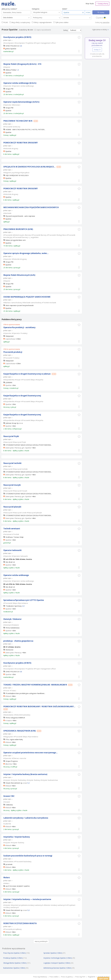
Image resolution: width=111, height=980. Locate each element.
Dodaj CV (97, 50)
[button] (79, 37)
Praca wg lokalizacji (40, 977)
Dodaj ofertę (102, 4)
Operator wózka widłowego (16, 575)
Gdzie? (65, 9)
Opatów (8, 385)
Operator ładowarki (12, 550)
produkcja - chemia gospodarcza (18, 641)
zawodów (106, 22)
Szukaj (102, 12)
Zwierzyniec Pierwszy (13, 653)
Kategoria (36, 9)
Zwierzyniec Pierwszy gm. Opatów (18, 448)
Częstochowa (10, 339)
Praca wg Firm (80, 977)
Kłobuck (8, 696)
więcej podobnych (41, 941)
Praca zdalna (54, 977)
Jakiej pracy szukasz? (9, 9)
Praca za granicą (67, 977)
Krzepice (9, 720)
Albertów (9, 764)
